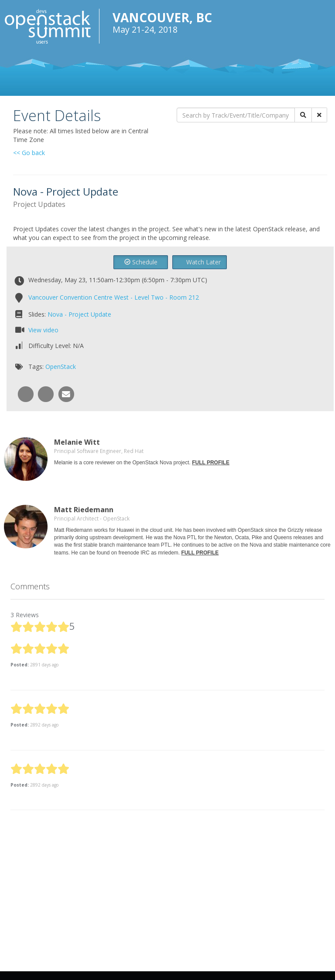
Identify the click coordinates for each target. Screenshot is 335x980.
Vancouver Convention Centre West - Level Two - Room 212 (114, 297)
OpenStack (61, 367)
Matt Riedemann (84, 510)
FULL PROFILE (211, 463)
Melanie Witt (77, 442)
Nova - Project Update (79, 314)
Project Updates (39, 204)
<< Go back (29, 153)
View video (43, 330)
